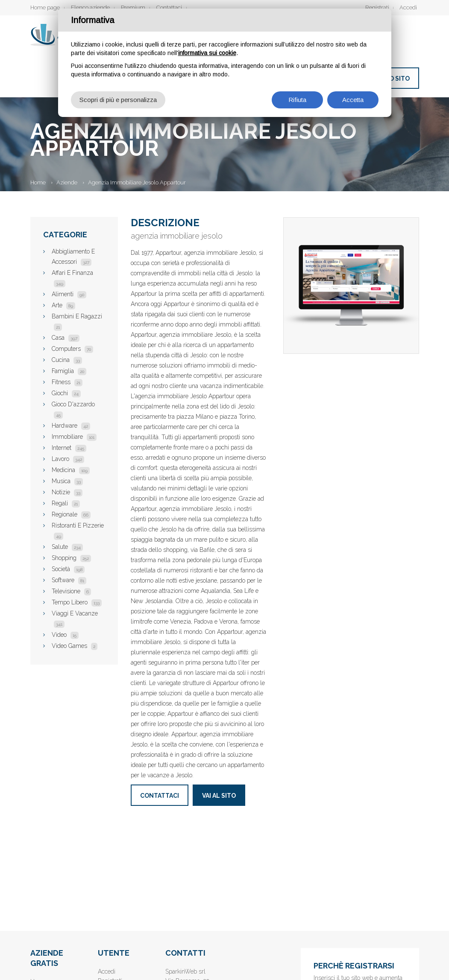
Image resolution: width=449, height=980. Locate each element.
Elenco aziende (90, 7)
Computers (72, 349)
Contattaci (169, 7)
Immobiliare (74, 437)
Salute (67, 547)
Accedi (408, 7)
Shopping (71, 558)
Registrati (377, 7)
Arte (63, 305)
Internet (69, 448)
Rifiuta (297, 100)
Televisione (71, 591)
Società (68, 569)
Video (65, 635)
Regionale (71, 514)
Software (69, 580)
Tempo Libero (77, 602)
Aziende (67, 182)
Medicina (71, 470)
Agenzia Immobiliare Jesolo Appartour (137, 182)
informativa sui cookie (207, 53)
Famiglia (69, 371)
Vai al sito (219, 796)
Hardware (71, 426)
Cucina (67, 360)
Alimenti (69, 294)
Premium (133, 7)
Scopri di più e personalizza (118, 100)
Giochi (66, 393)
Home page (45, 7)
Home (38, 182)
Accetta (353, 100)
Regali (66, 503)
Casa (66, 338)
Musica (67, 481)
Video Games (75, 646)
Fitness (67, 382)
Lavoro (68, 459)
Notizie (67, 492)
